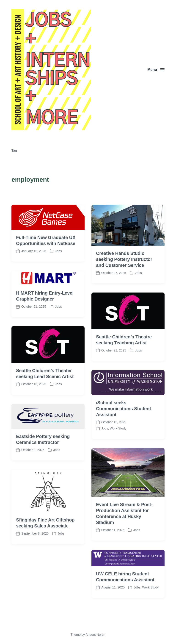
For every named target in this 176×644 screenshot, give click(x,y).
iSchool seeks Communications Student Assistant (124, 422)
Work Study (118, 442)
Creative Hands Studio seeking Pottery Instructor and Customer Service (124, 273)
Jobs (58, 265)
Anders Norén (95, 635)
